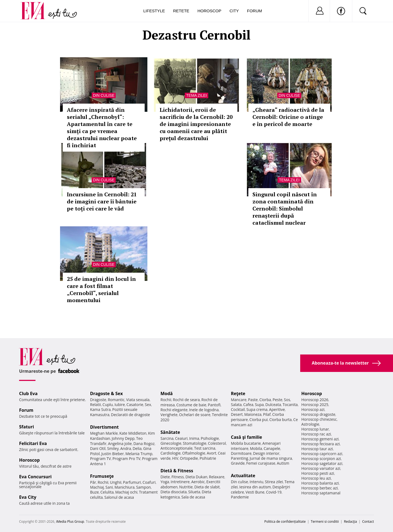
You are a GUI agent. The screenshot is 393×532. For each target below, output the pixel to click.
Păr (93, 482)
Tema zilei (196, 95)
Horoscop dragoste (318, 414)
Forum (254, 11)
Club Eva (28, 393)
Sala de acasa (193, 497)
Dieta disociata (174, 492)
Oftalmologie (194, 453)
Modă (167, 393)
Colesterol (217, 443)
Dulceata (273, 405)
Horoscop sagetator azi (322, 463)
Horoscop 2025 (315, 405)
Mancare (239, 400)
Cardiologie (171, 453)
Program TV (100, 459)
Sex (148, 405)
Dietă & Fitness (177, 471)
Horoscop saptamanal (321, 493)
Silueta (194, 492)
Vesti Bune (255, 492)
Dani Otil (98, 448)
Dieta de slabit (207, 487)
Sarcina (167, 438)
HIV (175, 458)
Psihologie (210, 438)
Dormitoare (241, 453)
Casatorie (135, 405)
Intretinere (180, 482)
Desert (237, 414)
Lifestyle (154, 11)
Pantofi (214, 405)
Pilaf (267, 414)
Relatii (96, 405)
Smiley (113, 448)
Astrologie (310, 424)
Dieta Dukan (196, 477)
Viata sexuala (138, 400)
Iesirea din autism (255, 487)
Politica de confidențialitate (285, 522)
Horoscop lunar (315, 429)
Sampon (144, 487)
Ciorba (265, 400)
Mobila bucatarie (246, 443)
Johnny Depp (123, 438)
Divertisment (104, 427)
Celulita (107, 492)
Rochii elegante (174, 410)
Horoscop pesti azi (318, 473)
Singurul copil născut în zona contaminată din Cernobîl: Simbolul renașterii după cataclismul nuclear (285, 208)
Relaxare (217, 477)
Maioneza (253, 414)
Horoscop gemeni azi (320, 439)
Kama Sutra (100, 409)
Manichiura (125, 487)
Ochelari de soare (195, 415)
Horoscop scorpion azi (321, 459)
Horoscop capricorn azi (322, 454)
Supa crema (257, 409)
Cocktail (238, 409)
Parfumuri (132, 482)
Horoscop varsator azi (321, 468)
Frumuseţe (102, 476)
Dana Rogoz (144, 444)
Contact (368, 522)
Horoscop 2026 (315, 400)
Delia (137, 448)
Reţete (238, 393)
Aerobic (198, 482)
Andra (126, 448)
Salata (236, 405)
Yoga (165, 482)
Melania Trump (139, 454)
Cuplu (108, 405)
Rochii (103, 482)
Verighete (169, 415)
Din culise (104, 95)
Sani (109, 487)
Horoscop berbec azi (320, 488)
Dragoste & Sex (106, 393)
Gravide (238, 463)
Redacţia (350, 522)
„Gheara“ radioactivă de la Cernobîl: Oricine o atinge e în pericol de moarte (288, 117)
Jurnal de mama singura (271, 458)
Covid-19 (274, 492)
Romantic (116, 400)
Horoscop (209, 11)
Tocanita (290, 405)
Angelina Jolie (120, 444)
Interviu (257, 482)
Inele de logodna (204, 410)
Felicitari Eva (33, 443)
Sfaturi (26, 427)
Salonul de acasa (119, 497)
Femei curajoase (261, 463)
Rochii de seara (186, 400)
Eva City (28, 497)
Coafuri (149, 482)
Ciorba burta (281, 420)
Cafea (248, 405)
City (234, 11)
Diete (165, 477)
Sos (287, 400)
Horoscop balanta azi (320, 483)
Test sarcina (205, 448)
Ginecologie (171, 443)
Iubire (120, 405)
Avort (211, 453)
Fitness (178, 477)
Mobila (256, 448)
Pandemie (240, 497)
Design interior (266, 453)
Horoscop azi (313, 409)
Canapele (272, 448)
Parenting (239, 458)
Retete (181, 11)
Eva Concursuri (35, 477)
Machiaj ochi (126, 492)
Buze (94, 492)
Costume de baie (191, 405)
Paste (253, 400)
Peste (278, 400)
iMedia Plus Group (70, 522)
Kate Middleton (133, 433)
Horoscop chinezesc (319, 419)
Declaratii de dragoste (131, 415)
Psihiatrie (208, 458)
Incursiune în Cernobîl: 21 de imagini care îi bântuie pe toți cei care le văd (102, 201)
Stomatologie (195, 443)
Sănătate (170, 432)
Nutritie (186, 487)
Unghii (116, 482)
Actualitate (243, 476)
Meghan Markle (104, 433)
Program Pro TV (126, 459)
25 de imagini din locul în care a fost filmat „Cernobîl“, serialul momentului (101, 289)
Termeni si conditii (325, 522)
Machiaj (97, 487)
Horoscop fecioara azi (321, 444)
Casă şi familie (246, 437)
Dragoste (98, 400)
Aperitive (277, 409)
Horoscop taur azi (317, 449)
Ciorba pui (259, 420)
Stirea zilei (274, 482)
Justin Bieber (112, 454)
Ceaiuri (181, 438)
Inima (194, 438)
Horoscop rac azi (316, 434)
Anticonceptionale (177, 448)
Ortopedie (189, 458)
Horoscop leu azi (316, 478)
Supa (259, 405)
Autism (283, 463)
